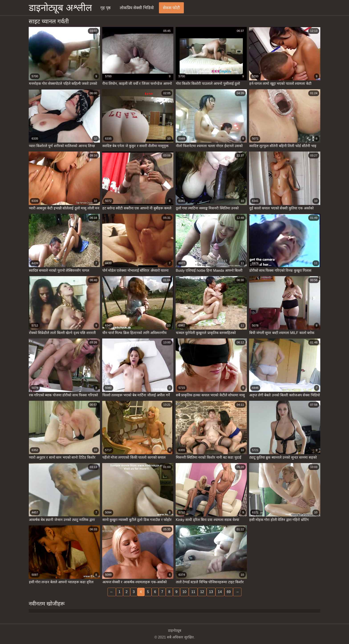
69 (229, 592)
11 (193, 592)
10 (185, 592)
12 (202, 592)
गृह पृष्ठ (106, 8)
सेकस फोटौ (171, 8)
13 (211, 592)
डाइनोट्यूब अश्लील (60, 8)
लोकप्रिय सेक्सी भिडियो (137, 8)
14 (220, 592)
